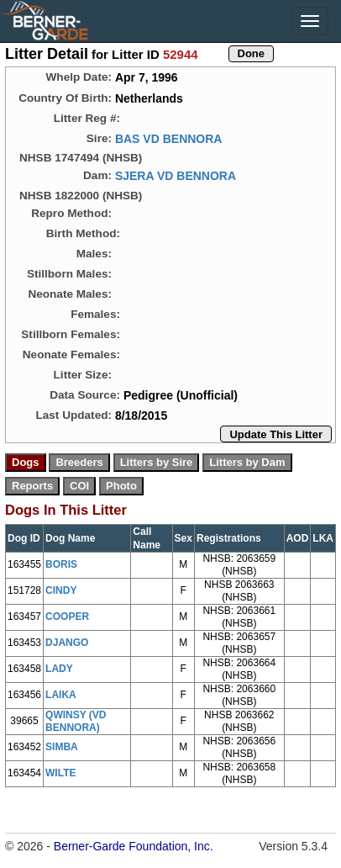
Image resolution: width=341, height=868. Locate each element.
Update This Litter (276, 434)
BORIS (61, 564)
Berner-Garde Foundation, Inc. (134, 846)
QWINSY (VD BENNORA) (76, 721)
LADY (59, 669)
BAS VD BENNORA (169, 139)
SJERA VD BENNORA (176, 176)
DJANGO (67, 643)
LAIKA (61, 695)
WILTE (60, 773)
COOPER (67, 617)
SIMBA (62, 747)
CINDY (61, 590)
